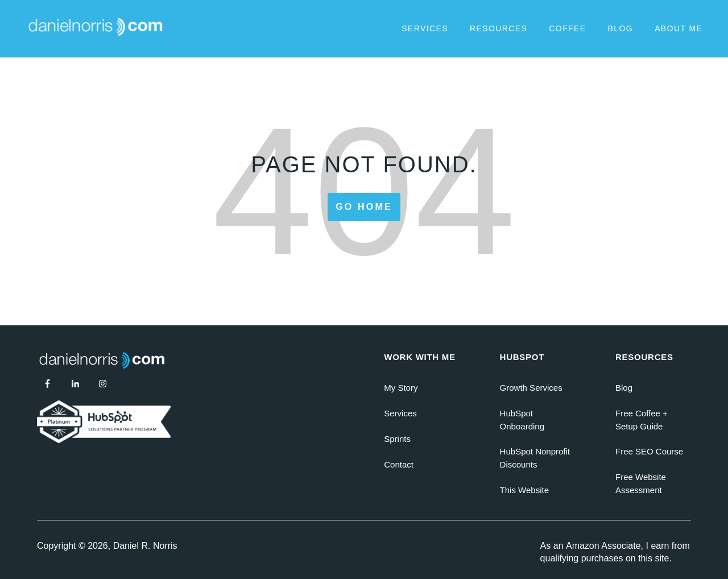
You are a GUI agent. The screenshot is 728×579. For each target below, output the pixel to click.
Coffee (567, 28)
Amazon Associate (603, 546)
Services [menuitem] (400, 413)
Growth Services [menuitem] (531, 388)
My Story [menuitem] (401, 388)
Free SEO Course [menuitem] (649, 451)
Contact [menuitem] (399, 464)
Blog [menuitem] (624, 388)
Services (425, 28)
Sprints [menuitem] (397, 439)
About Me (679, 28)
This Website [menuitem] (524, 490)
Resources (499, 28)
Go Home (364, 207)
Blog (621, 28)
